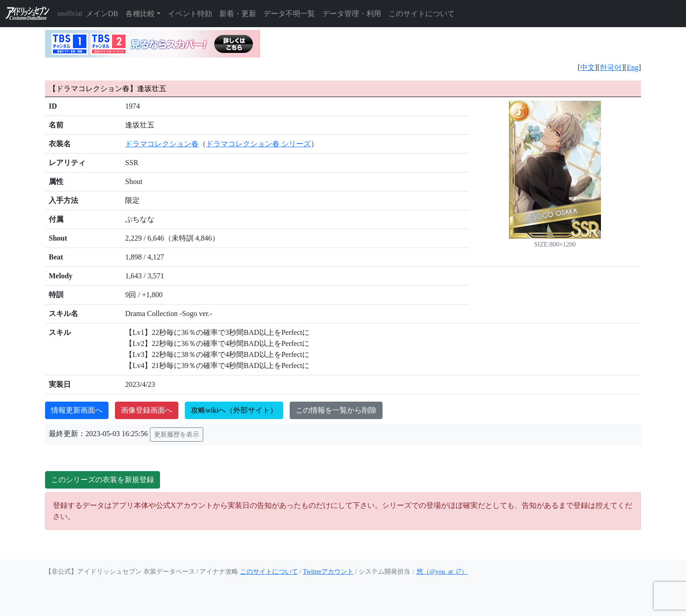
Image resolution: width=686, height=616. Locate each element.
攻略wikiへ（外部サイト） (234, 410)
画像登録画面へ (147, 410)
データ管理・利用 (352, 14)
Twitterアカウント (328, 572)
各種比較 (140, 14)
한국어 (611, 67)
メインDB (102, 14)
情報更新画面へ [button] (77, 410)
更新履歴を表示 (177, 435)
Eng (633, 67)
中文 (588, 67)
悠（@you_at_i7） (442, 572)
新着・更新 (238, 14)
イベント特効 (190, 14)
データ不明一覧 (289, 14)
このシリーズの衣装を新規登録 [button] (103, 480)
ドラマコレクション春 (162, 144)
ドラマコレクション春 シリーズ (258, 144)
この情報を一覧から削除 (336, 410)
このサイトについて (422, 14)
